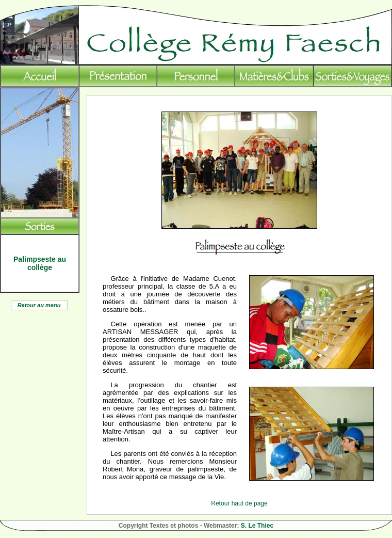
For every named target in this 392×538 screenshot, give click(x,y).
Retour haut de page (239, 503)
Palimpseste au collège (40, 263)
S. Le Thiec (257, 526)
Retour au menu (39, 305)
